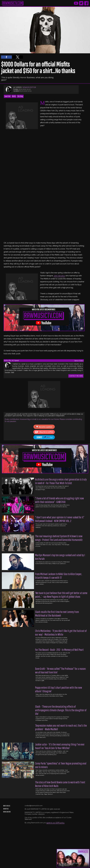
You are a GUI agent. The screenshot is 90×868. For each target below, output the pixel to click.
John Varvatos (59, 276)
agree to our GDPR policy (55, 823)
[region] (22, 116)
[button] (6, 57)
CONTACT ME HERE (76, 376)
